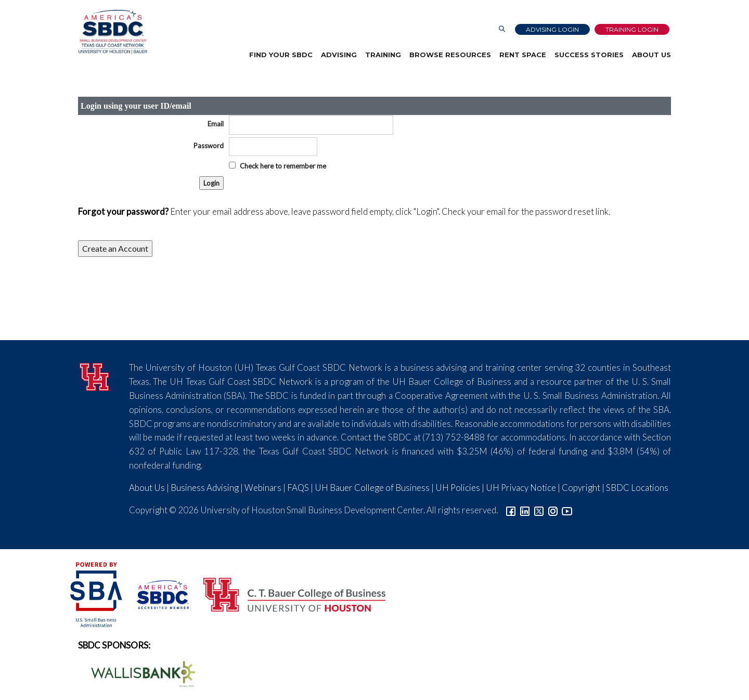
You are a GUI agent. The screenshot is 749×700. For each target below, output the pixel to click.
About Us (651, 55)
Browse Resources (450, 55)
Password (209, 146)
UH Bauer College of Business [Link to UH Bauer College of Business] (372, 488)
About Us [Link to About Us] (147, 488)
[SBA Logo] (97, 593)
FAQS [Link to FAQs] (298, 488)
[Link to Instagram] (553, 510)
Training (383, 55)
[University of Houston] (96, 375)
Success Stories (589, 55)
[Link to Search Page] (502, 29)
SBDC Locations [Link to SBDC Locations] (637, 488)
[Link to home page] (112, 32)
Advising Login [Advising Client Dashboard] (552, 29)
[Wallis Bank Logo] (137, 673)
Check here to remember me (283, 166)
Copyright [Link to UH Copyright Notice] (581, 488)
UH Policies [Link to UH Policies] (458, 488)
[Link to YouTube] (567, 510)
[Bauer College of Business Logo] (288, 593)
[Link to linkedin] (525, 510)
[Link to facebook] (511, 510)
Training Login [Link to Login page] (632, 29)
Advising (339, 55)
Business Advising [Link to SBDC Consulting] (205, 488)
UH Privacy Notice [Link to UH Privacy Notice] (521, 488)
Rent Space (523, 55)
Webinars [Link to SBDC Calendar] (263, 488)
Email (216, 124)
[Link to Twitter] (539, 510)
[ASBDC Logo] (157, 593)
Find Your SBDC (281, 55)
